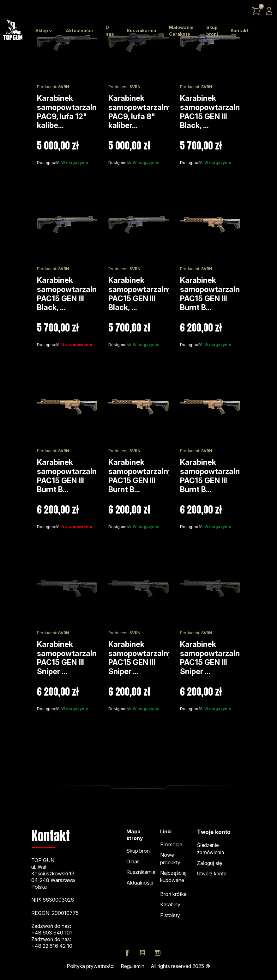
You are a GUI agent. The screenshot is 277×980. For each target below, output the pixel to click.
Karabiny (170, 904)
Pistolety (170, 915)
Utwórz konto (212, 874)
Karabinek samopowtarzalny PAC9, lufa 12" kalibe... (69, 112)
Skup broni (138, 851)
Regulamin (132, 966)
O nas (133, 861)
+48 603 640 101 (52, 933)
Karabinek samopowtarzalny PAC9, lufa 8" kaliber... (140, 112)
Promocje (171, 844)
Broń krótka (173, 894)
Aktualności (140, 883)
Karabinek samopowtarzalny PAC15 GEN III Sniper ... (69, 658)
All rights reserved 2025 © (180, 966)
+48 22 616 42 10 (52, 946)
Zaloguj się (209, 863)
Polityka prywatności (90, 966)
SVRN (64, 87)
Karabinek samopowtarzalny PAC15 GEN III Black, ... (212, 112)
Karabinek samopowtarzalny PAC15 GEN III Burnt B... (212, 294)
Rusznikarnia (141, 872)
